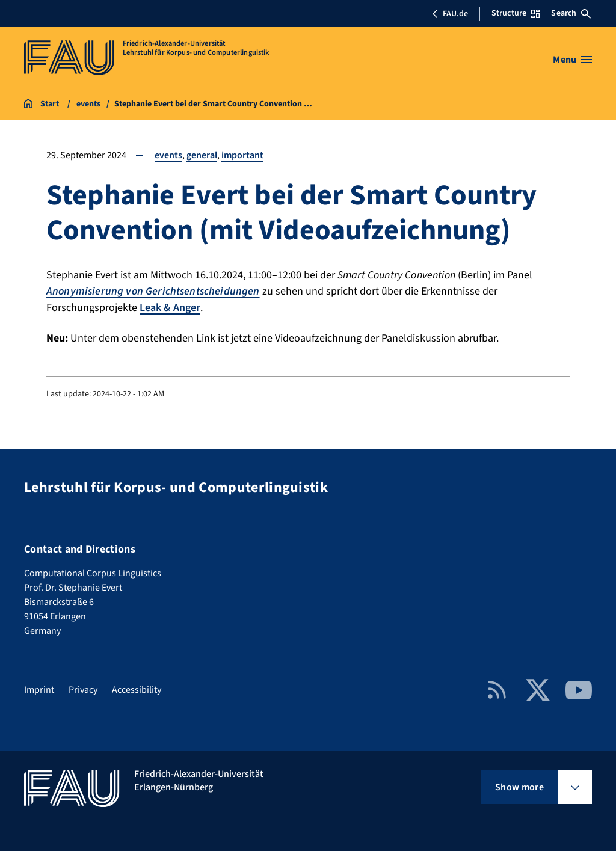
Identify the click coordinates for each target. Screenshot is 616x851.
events (168, 155)
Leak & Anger (170, 308)
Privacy (83, 690)
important (242, 155)
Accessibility (137, 690)
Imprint (39, 690)
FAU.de (450, 14)
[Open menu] (572, 60)
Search (571, 13)
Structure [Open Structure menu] (516, 13)
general (202, 155)
